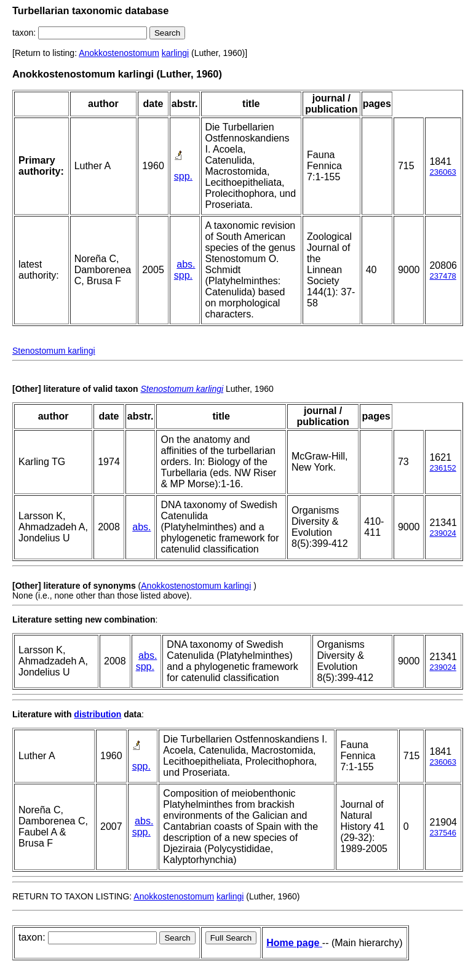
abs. (186, 264)
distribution (97, 714)
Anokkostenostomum (119, 53)
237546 (442, 833)
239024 (442, 533)
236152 (442, 468)
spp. (183, 176)
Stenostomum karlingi (54, 351)
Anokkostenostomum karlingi (196, 586)
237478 (442, 276)
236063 (442, 172)
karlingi (175, 53)
